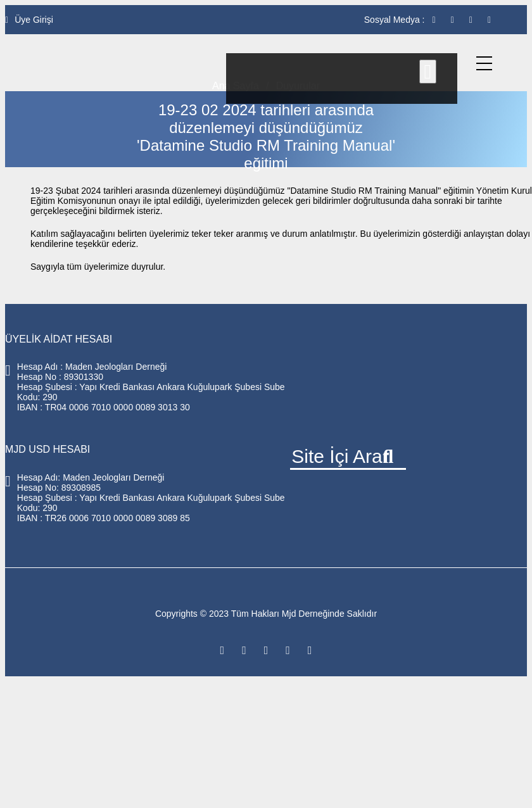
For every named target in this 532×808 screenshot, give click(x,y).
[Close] (428, 72)
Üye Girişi (29, 20)
